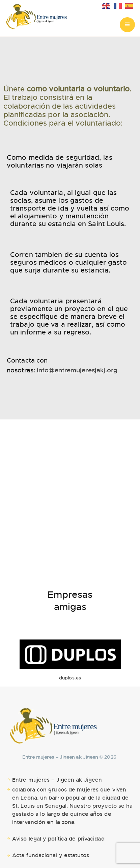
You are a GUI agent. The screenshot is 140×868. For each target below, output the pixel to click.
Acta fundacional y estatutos (51, 855)
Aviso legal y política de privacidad (58, 839)
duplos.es (70, 678)
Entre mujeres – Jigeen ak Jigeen (57, 780)
